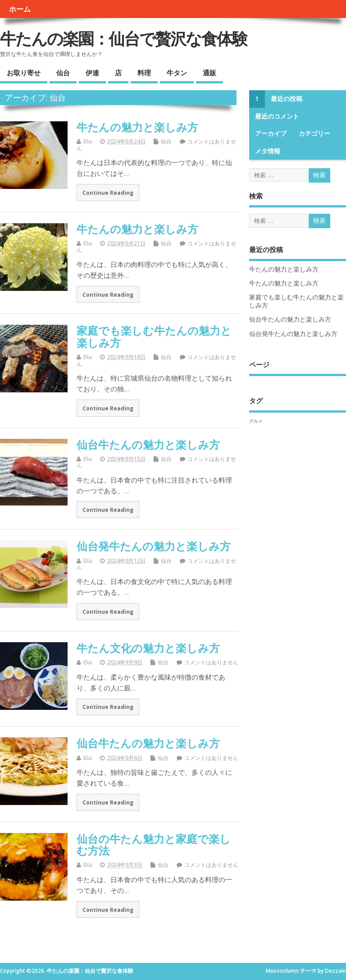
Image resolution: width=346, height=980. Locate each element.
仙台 (63, 73)
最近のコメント (277, 116)
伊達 (92, 73)
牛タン (177, 73)
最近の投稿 (287, 99)
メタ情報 (268, 151)
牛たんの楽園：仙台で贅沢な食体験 (124, 39)
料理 (144, 73)
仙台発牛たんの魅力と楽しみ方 (154, 546)
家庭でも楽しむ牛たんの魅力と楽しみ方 (154, 336)
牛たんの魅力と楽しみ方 (137, 127)
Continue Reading (108, 193)
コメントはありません (211, 662)
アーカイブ (271, 133)
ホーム (20, 9)
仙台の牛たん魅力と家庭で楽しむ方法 (154, 844)
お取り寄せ (24, 73)
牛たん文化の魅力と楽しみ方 (148, 648)
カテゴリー (314, 133)
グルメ (256, 421)
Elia (88, 141)
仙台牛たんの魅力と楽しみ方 (148, 444)
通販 (209, 73)
